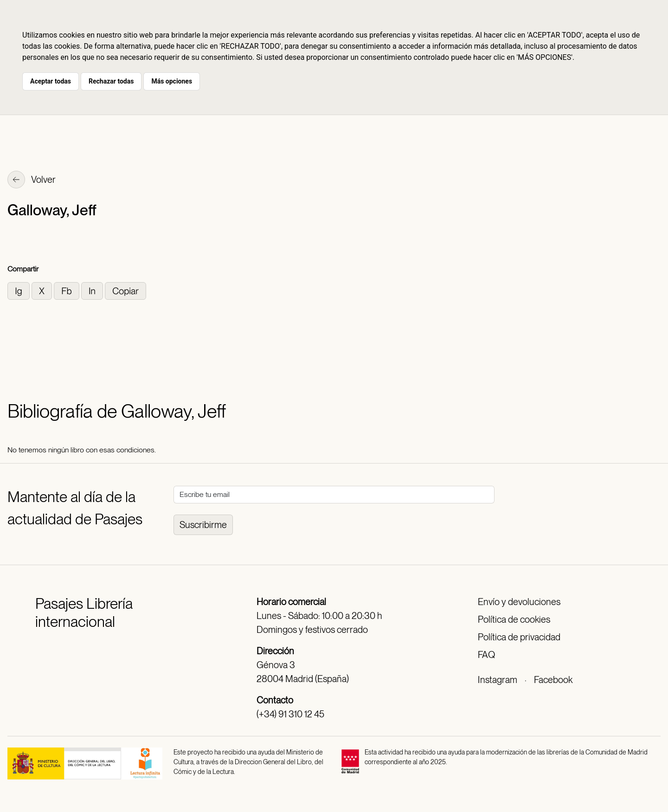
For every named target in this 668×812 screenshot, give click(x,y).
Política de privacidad (519, 637)
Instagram (498, 680)
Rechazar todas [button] (111, 81)
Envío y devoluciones (519, 602)
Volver (32, 180)
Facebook (553, 680)
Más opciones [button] (172, 81)
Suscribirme (203, 525)
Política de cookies (514, 619)
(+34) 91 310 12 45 (290, 714)
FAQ (486, 655)
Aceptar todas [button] (51, 81)
